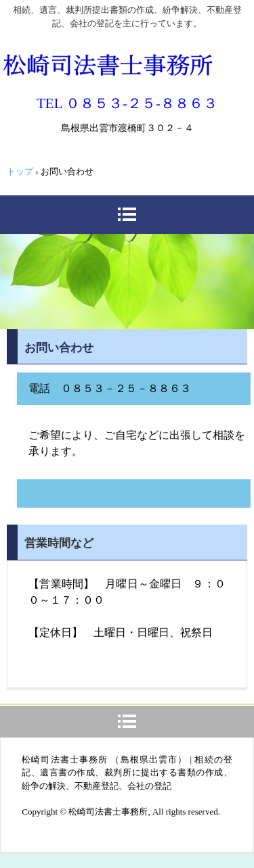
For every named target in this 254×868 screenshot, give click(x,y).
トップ (20, 171)
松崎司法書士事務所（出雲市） (107, 64)
